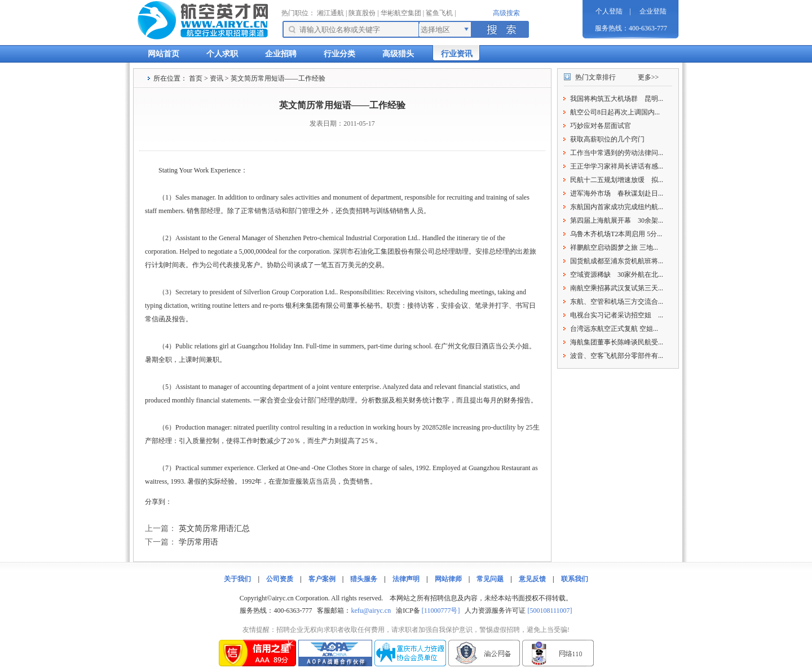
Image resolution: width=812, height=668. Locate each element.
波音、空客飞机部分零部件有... (617, 356)
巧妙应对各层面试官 (601, 126)
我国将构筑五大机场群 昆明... (617, 99)
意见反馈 (532, 579)
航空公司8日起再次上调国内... (615, 112)
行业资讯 (457, 54)
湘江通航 (330, 13)
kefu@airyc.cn (371, 611)
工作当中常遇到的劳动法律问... (617, 153)
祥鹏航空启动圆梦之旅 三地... (614, 247)
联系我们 (575, 579)
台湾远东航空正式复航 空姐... (614, 329)
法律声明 (406, 579)
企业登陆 (653, 11)
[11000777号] (441, 611)
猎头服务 (364, 579)
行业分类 (339, 54)
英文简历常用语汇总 (214, 528)
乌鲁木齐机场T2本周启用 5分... (616, 234)
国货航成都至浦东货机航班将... (617, 261)
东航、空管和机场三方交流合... (617, 302)
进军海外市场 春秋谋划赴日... (617, 193)
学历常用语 (198, 542)
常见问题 (490, 579)
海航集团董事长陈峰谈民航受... (617, 342)
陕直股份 (362, 13)
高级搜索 (506, 13)
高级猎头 (398, 54)
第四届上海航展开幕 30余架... (617, 220)
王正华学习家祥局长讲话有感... (617, 166)
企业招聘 (281, 54)
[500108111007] (550, 611)
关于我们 (237, 579)
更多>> (648, 77)
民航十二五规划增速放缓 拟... (617, 180)
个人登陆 (609, 11)
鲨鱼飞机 (439, 13)
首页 (196, 78)
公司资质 (280, 579)
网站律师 (448, 579)
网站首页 (164, 54)
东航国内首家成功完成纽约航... (617, 207)
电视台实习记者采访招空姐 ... (617, 315)
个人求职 (222, 54)
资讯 (217, 78)
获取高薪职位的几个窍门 (607, 139)
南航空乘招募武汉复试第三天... (617, 288)
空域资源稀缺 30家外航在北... (617, 275)
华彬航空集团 (401, 13)
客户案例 (322, 579)
